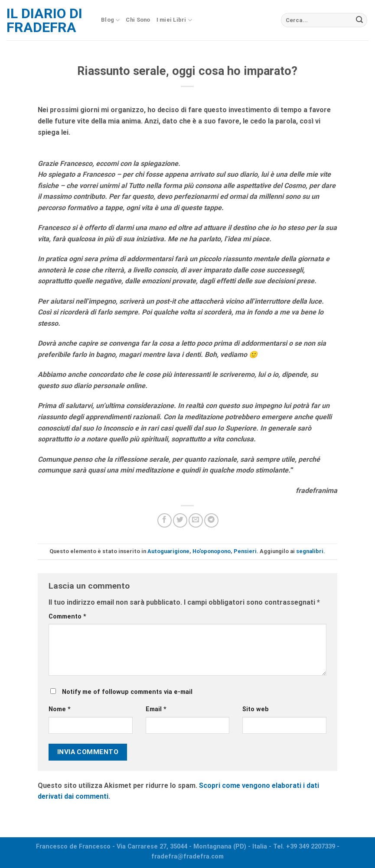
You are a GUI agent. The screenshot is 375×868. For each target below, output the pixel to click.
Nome (60, 709)
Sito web (256, 709)
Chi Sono (138, 20)
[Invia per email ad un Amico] (196, 520)
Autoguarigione (168, 551)
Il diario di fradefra (44, 20)
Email (156, 709)
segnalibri (310, 551)
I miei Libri (174, 20)
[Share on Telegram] (211, 520)
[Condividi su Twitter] (180, 520)
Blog (110, 20)
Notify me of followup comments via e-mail (127, 692)
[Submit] (359, 20)
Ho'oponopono (212, 551)
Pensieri (245, 551)
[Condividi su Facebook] (165, 520)
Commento (67, 617)
